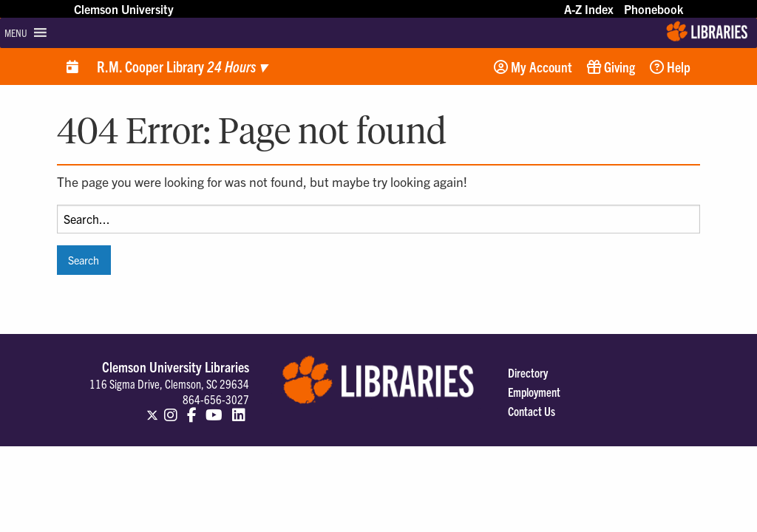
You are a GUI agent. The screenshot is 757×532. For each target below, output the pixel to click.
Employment (534, 392)
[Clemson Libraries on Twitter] (152, 409)
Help (670, 66)
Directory (528, 372)
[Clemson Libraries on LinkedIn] (239, 409)
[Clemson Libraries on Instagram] (171, 409)
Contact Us (532, 411)
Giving (611, 66)
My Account (533, 66)
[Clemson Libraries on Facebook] (192, 409)
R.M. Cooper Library (181, 66)
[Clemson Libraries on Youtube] (214, 409)
